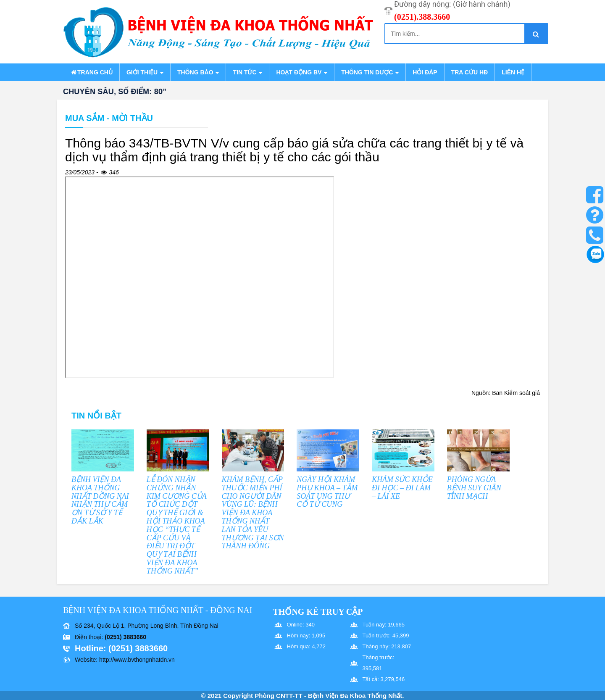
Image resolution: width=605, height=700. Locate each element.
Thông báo (198, 72)
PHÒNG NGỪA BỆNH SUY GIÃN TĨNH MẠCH (474, 488)
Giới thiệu (145, 72)
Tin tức (247, 72)
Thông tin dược (370, 72)
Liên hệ (513, 72)
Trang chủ (91, 72)
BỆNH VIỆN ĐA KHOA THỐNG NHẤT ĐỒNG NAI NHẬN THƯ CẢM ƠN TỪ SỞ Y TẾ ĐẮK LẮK (100, 500)
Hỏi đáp (425, 72)
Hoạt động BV (302, 72)
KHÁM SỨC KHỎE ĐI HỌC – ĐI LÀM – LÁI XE (402, 488)
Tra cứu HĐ (470, 72)
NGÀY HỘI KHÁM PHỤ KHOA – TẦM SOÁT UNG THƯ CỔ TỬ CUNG (327, 492)
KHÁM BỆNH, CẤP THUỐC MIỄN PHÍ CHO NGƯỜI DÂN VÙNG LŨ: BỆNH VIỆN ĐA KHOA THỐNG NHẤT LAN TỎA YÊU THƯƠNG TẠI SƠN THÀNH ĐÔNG (253, 513)
